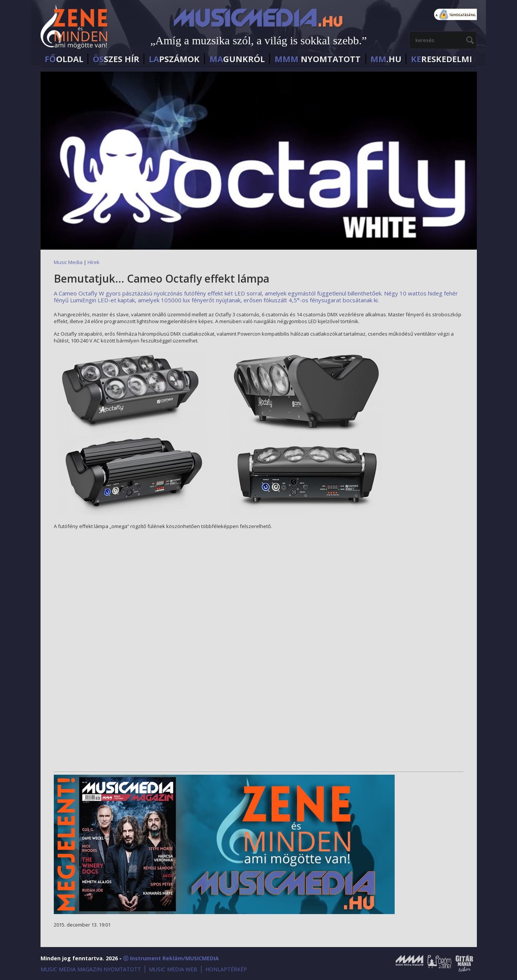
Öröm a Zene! (439, 963)
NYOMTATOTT (318, 59)
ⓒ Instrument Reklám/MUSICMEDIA (171, 958)
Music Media (68, 262)
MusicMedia (75, 28)
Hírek (94, 262)
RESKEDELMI (441, 59)
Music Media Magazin (409, 963)
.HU (386, 59)
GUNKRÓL (237, 59)
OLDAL (64, 59)
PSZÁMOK (174, 59)
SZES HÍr (116, 59)
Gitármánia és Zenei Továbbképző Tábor (464, 963)
